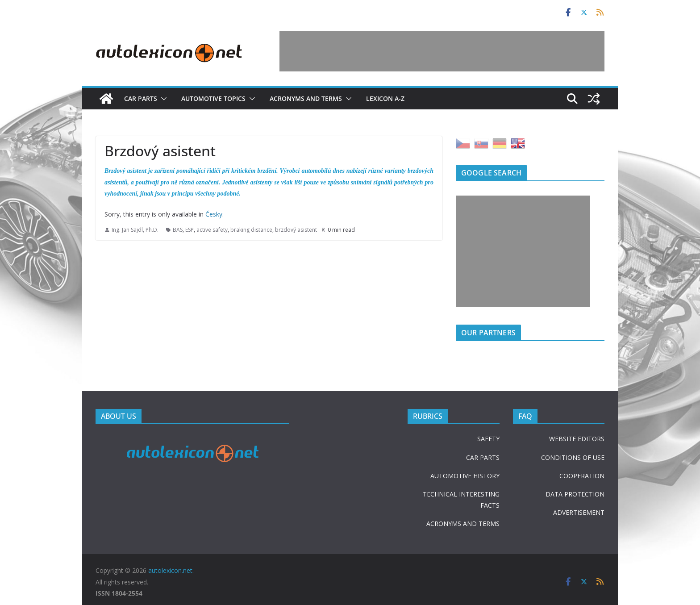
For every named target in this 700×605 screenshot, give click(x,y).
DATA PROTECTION (575, 494)
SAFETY (488, 439)
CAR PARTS (483, 457)
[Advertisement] (442, 51)
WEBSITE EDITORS (577, 439)
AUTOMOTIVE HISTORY (465, 476)
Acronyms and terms (306, 98)
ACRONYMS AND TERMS (463, 524)
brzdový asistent (296, 230)
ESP (190, 230)
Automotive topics (213, 98)
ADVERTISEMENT (579, 512)
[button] (162, 99)
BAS (178, 230)
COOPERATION (582, 476)
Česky (214, 214)
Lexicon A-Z (385, 98)
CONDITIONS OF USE (573, 457)
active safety (212, 230)
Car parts (141, 98)
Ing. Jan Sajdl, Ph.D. (135, 230)
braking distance (251, 230)
